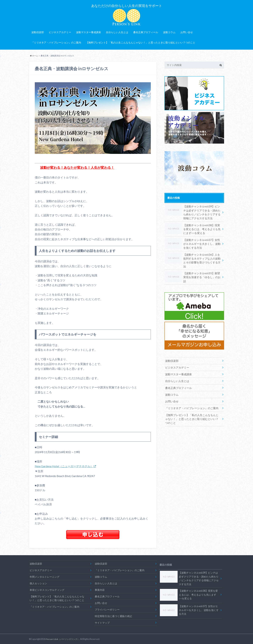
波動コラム (169, 32)
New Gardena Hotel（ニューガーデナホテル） (64, 466)
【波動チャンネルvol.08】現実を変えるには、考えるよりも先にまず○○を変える (193, 228)
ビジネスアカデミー (60, 32)
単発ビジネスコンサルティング (47, 589)
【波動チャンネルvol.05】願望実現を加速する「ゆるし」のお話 (192, 269)
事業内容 (100, 589)
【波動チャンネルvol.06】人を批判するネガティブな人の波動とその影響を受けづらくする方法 (193, 256)
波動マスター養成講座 (89, 32)
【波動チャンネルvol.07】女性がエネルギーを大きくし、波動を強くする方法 (193, 242)
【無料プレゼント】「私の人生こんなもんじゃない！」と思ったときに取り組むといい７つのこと (141, 42)
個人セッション (38, 583)
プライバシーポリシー (107, 609)
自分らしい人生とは (117, 32)
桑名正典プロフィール (146, 32)
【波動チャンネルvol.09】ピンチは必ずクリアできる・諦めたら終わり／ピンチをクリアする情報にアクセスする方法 (193, 211)
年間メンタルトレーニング (45, 576)
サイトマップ (102, 622)
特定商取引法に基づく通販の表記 (113, 616)
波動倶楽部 (38, 32)
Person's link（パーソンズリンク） (64, 639)
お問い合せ (187, 32)
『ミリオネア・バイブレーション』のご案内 (56, 42)
